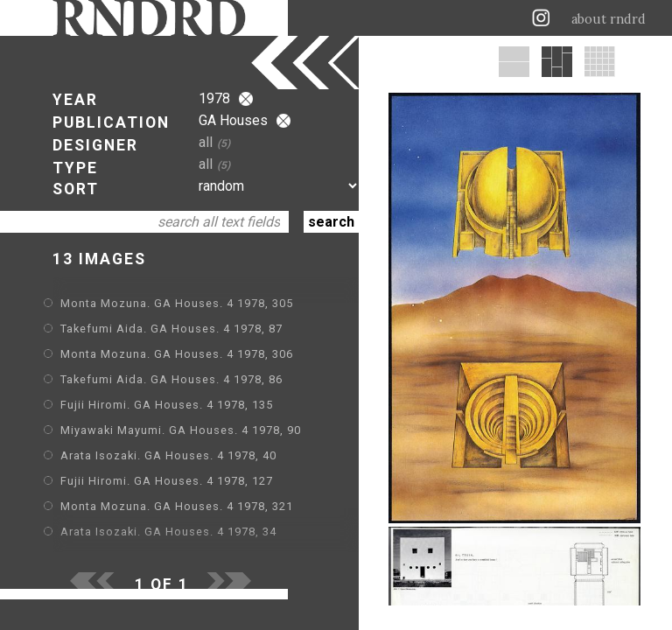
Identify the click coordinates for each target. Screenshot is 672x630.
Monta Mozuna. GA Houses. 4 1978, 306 (177, 354)
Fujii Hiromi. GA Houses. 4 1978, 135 (167, 405)
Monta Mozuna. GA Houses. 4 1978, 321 (177, 506)
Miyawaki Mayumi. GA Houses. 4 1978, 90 (181, 430)
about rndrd (609, 19)
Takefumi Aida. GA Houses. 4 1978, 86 (171, 379)
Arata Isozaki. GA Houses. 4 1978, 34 (168, 532)
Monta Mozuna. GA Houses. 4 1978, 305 (177, 303)
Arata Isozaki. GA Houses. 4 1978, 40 (168, 455)
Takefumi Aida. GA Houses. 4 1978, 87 (171, 329)
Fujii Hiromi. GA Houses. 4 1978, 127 (167, 481)
